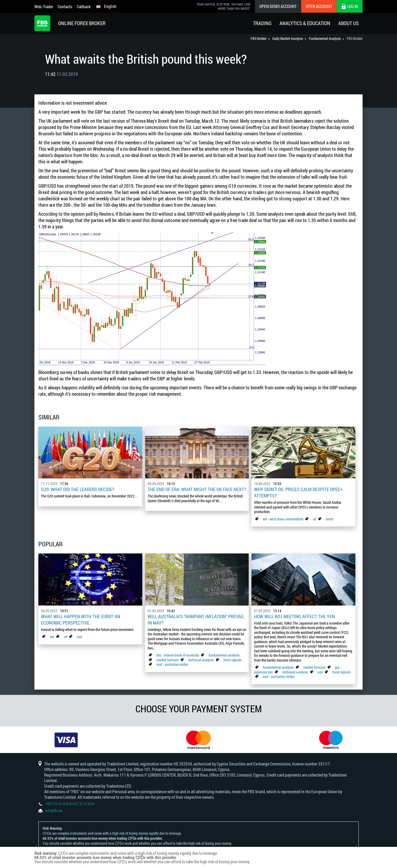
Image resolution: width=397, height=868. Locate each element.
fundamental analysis (224, 655)
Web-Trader (44, 6)
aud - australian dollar (172, 664)
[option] (66, 740)
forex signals (233, 660)
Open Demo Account (278, 6)
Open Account (319, 6)
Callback (84, 6)
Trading (262, 23)
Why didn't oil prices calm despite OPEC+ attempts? (298, 492)
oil (315, 519)
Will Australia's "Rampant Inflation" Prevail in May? (196, 620)
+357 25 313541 (83, 804)
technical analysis (201, 660)
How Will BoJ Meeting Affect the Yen (294, 616)
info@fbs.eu (54, 811)
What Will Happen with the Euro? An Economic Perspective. (81, 620)
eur (52, 637)
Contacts (65, 6)
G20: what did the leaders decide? (78, 489)
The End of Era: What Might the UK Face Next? (197, 489)
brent (330, 519)
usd (79, 637)
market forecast (168, 660)
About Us (348, 23)
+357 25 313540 (57, 804)
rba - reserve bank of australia (178, 655)
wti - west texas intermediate (283, 519)
